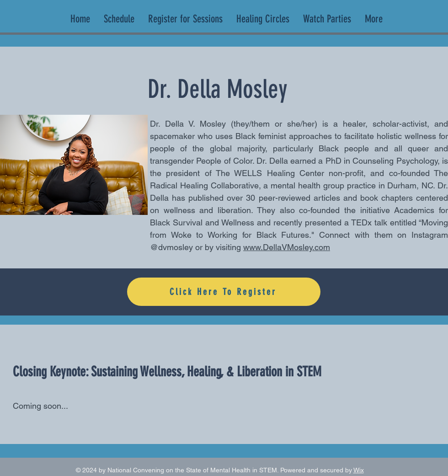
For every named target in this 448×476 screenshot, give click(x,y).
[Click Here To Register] (224, 292)
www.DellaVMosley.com (287, 247)
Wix (359, 470)
